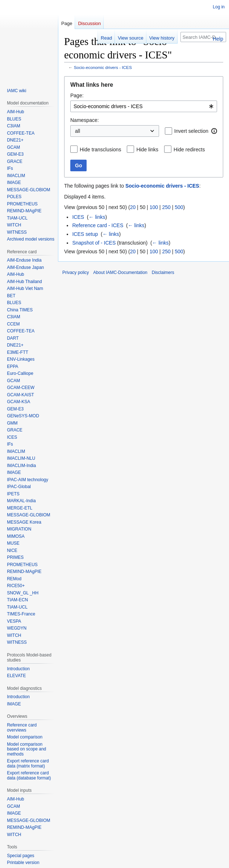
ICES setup (85, 234)
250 (166, 207)
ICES (78, 217)
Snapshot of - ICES (94, 243)
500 (179, 207)
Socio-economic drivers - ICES (103, 67)
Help (218, 39)
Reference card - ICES (98, 225)
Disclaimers (163, 273)
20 (133, 207)
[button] (214, 131)
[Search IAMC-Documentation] (203, 37)
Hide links (147, 150)
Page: (77, 95)
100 (154, 207)
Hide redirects (189, 150)
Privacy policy (76, 273)
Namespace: (85, 120)
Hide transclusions (100, 150)
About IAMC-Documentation (120, 273)
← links (97, 217)
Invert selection (191, 131)
